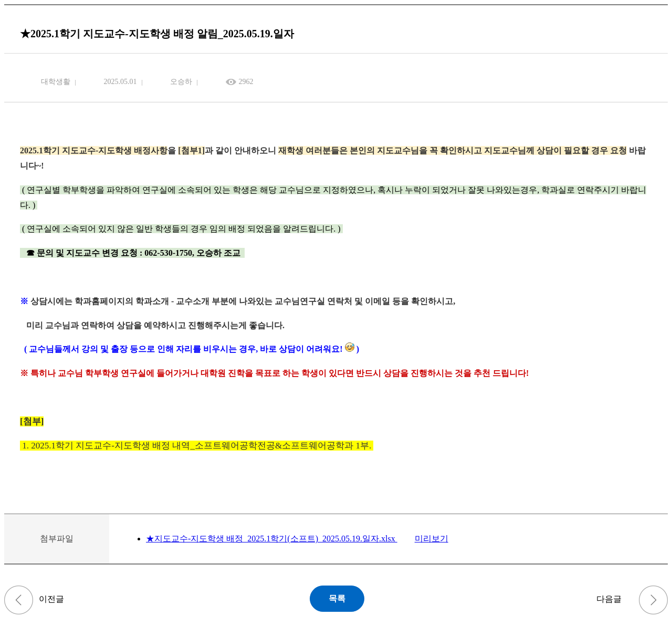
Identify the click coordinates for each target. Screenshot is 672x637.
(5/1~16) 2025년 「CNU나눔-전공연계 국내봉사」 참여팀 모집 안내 (653, 600)
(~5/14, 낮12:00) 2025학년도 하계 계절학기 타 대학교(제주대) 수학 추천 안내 (19, 600)
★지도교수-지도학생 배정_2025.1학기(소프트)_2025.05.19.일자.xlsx (272, 539)
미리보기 (432, 539)
